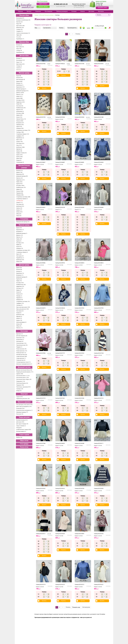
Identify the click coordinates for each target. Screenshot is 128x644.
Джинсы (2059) (20, 93)
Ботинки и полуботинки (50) (23, 20)
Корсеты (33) (20, 110)
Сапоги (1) (19, 68)
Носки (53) (19, 247)
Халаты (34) (19, 208)
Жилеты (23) (19, 178)
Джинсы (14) (20, 235)
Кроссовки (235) (20, 64)
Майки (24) (19, 189)
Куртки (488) (19, 98)
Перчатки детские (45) (22, 345)
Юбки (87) (19, 214)
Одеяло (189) (20, 374)
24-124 (88, 64)
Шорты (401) (20, 155)
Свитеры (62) (20, 201)
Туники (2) (19, 313)
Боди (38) (19, 76)
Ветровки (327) (20, 123)
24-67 (49, 64)
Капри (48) (19, 104)
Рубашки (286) (20, 195)
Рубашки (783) (20, 128)
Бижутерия (24, 394)
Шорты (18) (19, 320)
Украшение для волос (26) (23, 399)
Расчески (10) (20, 414)
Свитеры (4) (19, 305)
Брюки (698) (19, 81)
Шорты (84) (19, 262)
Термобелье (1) (20, 258)
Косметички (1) (20, 340)
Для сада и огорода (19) (22, 424)
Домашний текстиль (24, 367)
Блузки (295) (20, 78)
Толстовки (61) (20, 311)
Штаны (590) (19, 157)
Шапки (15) (19, 318)
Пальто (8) (19, 216)
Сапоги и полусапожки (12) (23, 33)
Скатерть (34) (20, 389)
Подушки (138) (20, 385)
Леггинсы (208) (20, 113)
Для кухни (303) (20, 422)
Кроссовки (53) (20, 47)
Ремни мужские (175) (22, 351)
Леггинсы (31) (20, 288)
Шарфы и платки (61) (22, 153)
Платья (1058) (20, 191)
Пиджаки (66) (20, 193)
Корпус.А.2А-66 (59, 119)
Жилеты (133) (20, 95)
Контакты (101, 11)
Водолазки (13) (20, 273)
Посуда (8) (19, 428)
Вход (38, 1)
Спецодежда (24, 219)
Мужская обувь (24, 42)
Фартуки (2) (19, 149)
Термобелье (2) (20, 138)
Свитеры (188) (20, 132)
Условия (74, 11)
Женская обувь (24, 15)
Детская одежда (24, 265)
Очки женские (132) (21, 343)
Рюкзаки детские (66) (22, 355)
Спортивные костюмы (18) (23, 302)
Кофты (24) (19, 239)
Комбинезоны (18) (21, 187)
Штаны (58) (19, 324)
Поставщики (48, 11)
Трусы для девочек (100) (23, 309)
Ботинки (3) (19, 45)
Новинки (38, 11)
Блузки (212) (20, 171)
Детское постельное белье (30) (24, 370)
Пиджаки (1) (19, 298)
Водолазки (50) (20, 174)
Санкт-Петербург (79, 6)
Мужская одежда (24, 225)
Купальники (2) (20, 112)
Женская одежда (24, 73)
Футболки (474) (20, 260)
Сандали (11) (20, 31)
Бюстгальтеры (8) (21, 80)
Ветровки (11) (20, 275)
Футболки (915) (20, 206)
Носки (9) (19, 292)
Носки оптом (24, 447)
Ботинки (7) (19, 58)
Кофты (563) (19, 182)
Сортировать (47, 28)
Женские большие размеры (24, 167)
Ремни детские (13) (21, 353)
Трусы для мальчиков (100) (23, 307)
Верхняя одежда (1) (21, 89)
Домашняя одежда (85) (22, 176)
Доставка (91, 11)
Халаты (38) (19, 151)
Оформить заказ (102, 8)
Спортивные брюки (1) (22, 199)
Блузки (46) (19, 270)
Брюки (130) (19, 172)
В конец (78, 34)
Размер (61, 28)
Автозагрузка (86, 607)
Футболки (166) (20, 315)
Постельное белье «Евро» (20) (24, 379)
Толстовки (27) (20, 256)
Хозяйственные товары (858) (24, 430)
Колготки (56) (20, 106)
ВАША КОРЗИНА (101, 2)
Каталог (29, 11)
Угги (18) (19, 37)
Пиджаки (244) (20, 125)
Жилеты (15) (19, 237)
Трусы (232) (19, 140)
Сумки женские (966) (22, 356)
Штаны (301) (19, 212)
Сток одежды (24, 444)
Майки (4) (19, 245)
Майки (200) (19, 115)
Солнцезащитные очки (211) (24, 362)
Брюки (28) (19, 268)
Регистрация (44, 1)
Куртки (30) (19, 279)
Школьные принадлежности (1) (24, 364)
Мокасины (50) (20, 28)
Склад (68, 64)
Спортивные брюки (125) (23, 134)
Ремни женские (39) (21, 349)
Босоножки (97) (20, 18)
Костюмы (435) (20, 283)
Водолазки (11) (20, 230)
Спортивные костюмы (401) (23, 250)
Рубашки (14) (20, 248)
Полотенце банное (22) (22, 383)
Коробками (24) (20, 52)
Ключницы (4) (20, 341)
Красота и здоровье (24, 402)
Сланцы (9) (19, 51)
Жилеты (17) (19, 328)
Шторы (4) (19, 391)
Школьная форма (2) (21, 322)
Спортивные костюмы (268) (23, 197)
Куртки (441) (19, 184)
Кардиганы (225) (20, 102)
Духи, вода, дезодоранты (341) (24, 407)
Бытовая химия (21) (21, 431)
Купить (44, 88)
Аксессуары (24, 331)
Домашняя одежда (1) (22, 233)
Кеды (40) (19, 49)
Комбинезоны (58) (21, 285)
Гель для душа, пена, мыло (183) (24, 405)
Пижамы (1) (19, 296)
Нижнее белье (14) (21, 119)
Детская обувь (24, 56)
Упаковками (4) (20, 162)
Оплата (83, 11)
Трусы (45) (19, 254)
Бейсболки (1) (20, 85)
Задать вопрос (43, 4)
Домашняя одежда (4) (22, 277)
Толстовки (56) (20, 204)
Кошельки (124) (20, 338)
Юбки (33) (19, 326)
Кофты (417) (19, 97)
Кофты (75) (19, 281)
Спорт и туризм (24, 435)
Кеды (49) (19, 24)
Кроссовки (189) (20, 26)
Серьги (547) (20, 397)
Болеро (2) (19, 271)
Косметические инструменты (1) (24, 410)
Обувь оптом (24, 441)
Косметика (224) (20, 409)
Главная (20, 11)
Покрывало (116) (21, 381)
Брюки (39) (19, 228)
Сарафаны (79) (20, 136)
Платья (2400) (20, 121)
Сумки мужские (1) (21, 358)
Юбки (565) (19, 159)
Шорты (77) (19, 210)
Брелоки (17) (20, 334)
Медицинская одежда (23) (23, 222)
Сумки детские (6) (21, 360)
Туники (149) (19, 142)
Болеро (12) (19, 83)
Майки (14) (19, 290)
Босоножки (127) (21, 60)
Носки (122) (19, 117)
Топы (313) (19, 145)
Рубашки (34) (20, 300)
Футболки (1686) (20, 147)
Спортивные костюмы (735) (23, 130)
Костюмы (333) (20, 243)
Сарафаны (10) (20, 303)
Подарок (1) (19, 347)
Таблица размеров (62, 11)
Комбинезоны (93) (21, 108)
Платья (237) (19, 294)
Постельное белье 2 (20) (23, 378)
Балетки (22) (19, 22)
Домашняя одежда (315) (22, 91)
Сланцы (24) (19, 29)
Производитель (72, 28)
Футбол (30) (19, 437)
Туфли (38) (19, 35)
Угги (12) (19, 70)
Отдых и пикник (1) (21, 426)
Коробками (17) (20, 39)
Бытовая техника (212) (22, 420)
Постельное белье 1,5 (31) (23, 376)
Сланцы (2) (19, 66)
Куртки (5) (19, 241)
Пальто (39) (19, 127)
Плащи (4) (19, 160)
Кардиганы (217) (20, 180)
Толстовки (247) (20, 144)
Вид (36, 28)
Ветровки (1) (20, 232)
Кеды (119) (19, 62)
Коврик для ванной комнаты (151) (25, 372)
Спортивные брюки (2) (22, 252)
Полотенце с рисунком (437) (23, 387)
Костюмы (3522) (20, 100)
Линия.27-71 (58, 210)
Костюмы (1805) (20, 186)
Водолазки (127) (20, 87)
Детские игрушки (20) (22, 336)
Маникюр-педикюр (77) (22, 412)
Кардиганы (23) (20, 287)
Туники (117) (19, 203)
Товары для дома (24, 417)
